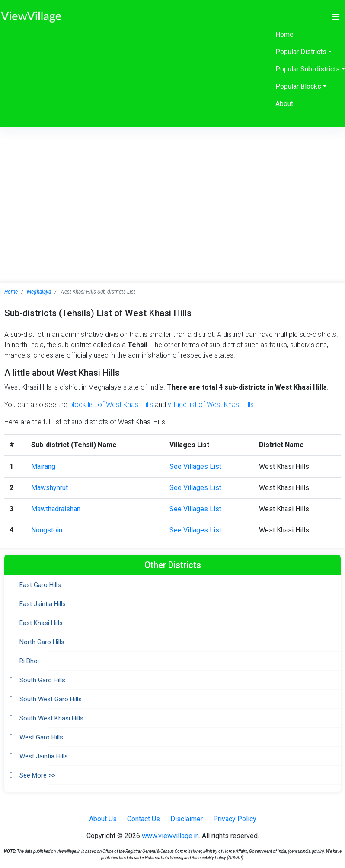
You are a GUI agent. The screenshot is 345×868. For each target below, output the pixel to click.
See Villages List (195, 466)
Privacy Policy (235, 819)
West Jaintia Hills (44, 756)
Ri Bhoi (29, 661)
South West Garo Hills (51, 699)
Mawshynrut (50, 488)
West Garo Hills (41, 737)
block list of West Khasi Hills (111, 405)
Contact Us (144, 819)
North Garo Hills (42, 642)
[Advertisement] (173, 192)
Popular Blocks (298, 86)
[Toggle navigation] (336, 17)
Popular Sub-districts (308, 69)
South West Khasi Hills (51, 718)
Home (284, 34)
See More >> (37, 775)
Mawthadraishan (56, 509)
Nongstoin (47, 530)
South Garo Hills (42, 680)
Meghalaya (39, 292)
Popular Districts (301, 52)
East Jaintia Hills (43, 604)
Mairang (43, 466)
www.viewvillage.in (170, 836)
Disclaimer (187, 819)
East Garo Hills (40, 585)
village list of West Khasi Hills (211, 405)
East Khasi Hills (41, 623)
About (284, 104)
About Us (103, 819)
